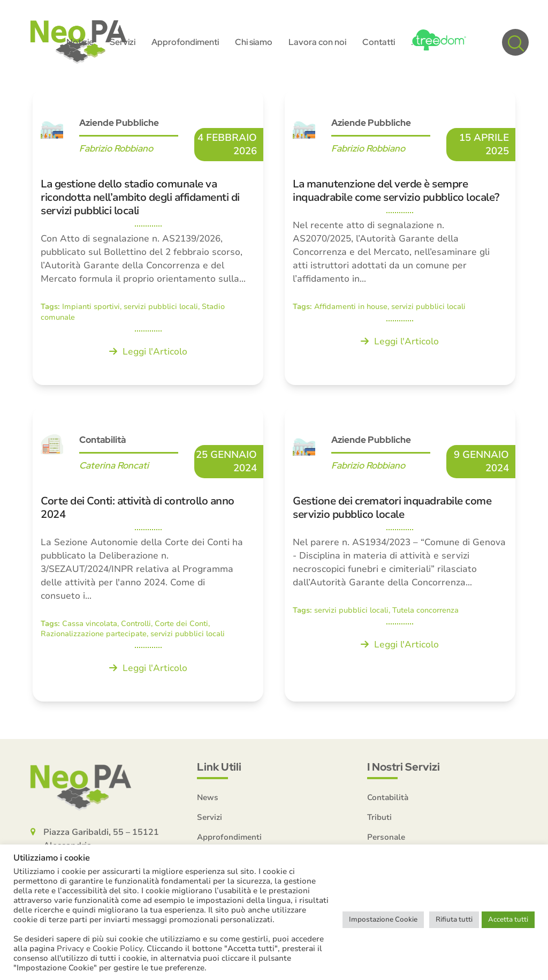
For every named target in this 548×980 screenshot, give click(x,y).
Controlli (136, 625)
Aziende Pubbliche (119, 124)
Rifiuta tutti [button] (454, 919)
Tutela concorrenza (425, 612)
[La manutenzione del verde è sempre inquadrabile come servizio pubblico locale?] (400, 239)
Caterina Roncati (114, 467)
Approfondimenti (229, 839)
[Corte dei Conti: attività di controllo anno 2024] (148, 556)
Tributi (379, 819)
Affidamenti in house (351, 308)
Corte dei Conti (181, 625)
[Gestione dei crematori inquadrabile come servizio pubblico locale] (400, 556)
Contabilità (102, 441)
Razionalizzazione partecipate (94, 635)
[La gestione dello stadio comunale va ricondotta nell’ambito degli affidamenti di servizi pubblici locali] (148, 239)
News (208, 799)
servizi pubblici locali (161, 308)
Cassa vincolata (90, 625)
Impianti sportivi (91, 308)
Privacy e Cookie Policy (100, 948)
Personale (386, 839)
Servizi (210, 819)
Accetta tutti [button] (508, 919)
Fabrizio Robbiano (116, 150)
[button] (515, 43)
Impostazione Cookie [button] (383, 919)
